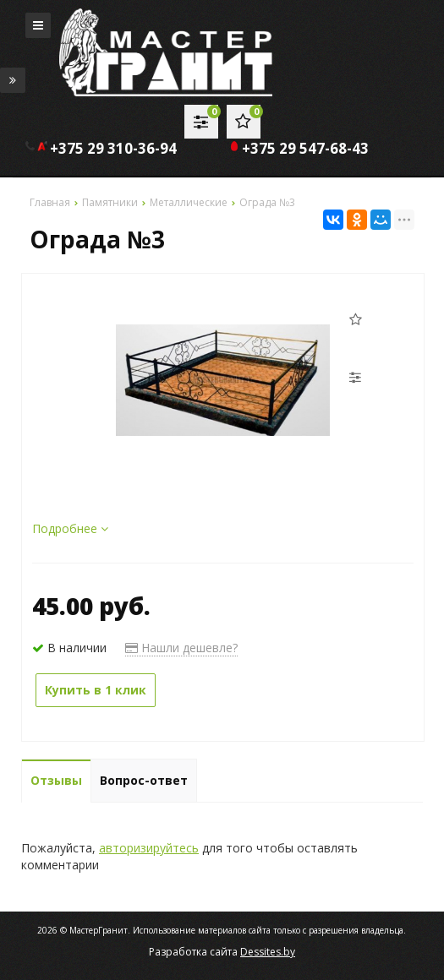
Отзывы (56, 780)
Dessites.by (268, 952)
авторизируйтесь (149, 848)
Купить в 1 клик (96, 690)
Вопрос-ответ (144, 780)
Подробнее (70, 528)
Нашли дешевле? (181, 648)
